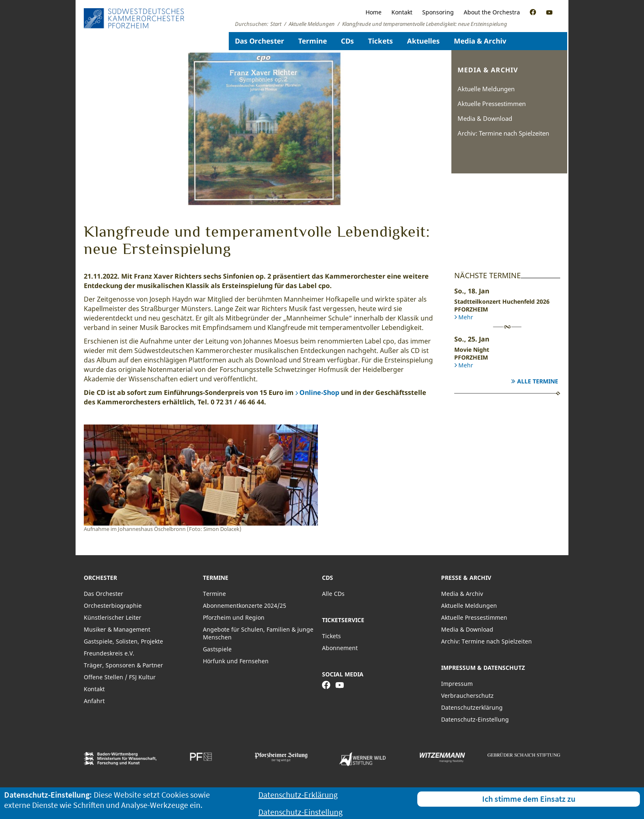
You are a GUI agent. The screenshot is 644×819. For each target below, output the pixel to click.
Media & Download (485, 118)
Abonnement (340, 648)
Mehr (466, 317)
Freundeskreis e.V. (109, 653)
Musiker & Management (117, 629)
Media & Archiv (480, 41)
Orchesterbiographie (113, 606)
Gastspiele (217, 649)
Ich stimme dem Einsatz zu (529, 799)
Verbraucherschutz (467, 696)
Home (374, 12)
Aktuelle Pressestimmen (492, 104)
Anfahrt (94, 701)
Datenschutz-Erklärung (298, 795)
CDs (347, 41)
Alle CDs (333, 594)
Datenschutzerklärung (472, 707)
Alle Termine (538, 381)
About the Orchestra (492, 12)
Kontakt (402, 12)
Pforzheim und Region (234, 617)
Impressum (457, 684)
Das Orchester (260, 41)
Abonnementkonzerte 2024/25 (245, 606)
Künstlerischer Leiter (113, 617)
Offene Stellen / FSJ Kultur (120, 677)
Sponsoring (438, 12)
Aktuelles (423, 41)
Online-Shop (319, 392)
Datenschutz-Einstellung (475, 719)
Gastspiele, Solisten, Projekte (123, 641)
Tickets (381, 41)
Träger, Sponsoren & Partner (123, 665)
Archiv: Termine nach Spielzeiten (503, 133)
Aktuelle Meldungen (486, 89)
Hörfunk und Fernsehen (236, 661)
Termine (313, 41)
